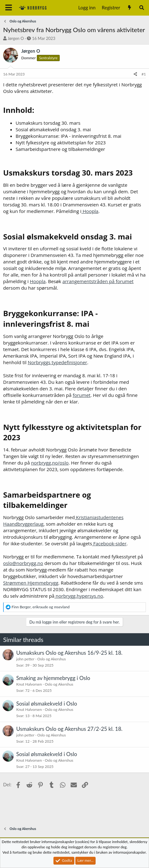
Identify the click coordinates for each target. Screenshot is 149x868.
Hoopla (90, 211)
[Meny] (9, 8)
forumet (82, 395)
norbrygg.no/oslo (50, 463)
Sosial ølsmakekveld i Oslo (47, 704)
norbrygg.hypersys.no (79, 596)
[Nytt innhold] (129, 8)
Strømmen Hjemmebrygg (31, 583)
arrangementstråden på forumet (98, 281)
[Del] (135, 74)
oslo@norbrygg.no (23, 563)
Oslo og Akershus (51, 659)
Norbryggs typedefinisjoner (57, 362)
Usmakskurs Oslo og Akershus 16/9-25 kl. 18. (69, 653)
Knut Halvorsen (29, 684)
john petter (25, 659)
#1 (144, 74)
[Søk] (142, 8)
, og (41, 607)
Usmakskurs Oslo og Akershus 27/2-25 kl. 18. (69, 729)
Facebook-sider (109, 543)
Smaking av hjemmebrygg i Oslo (53, 678)
